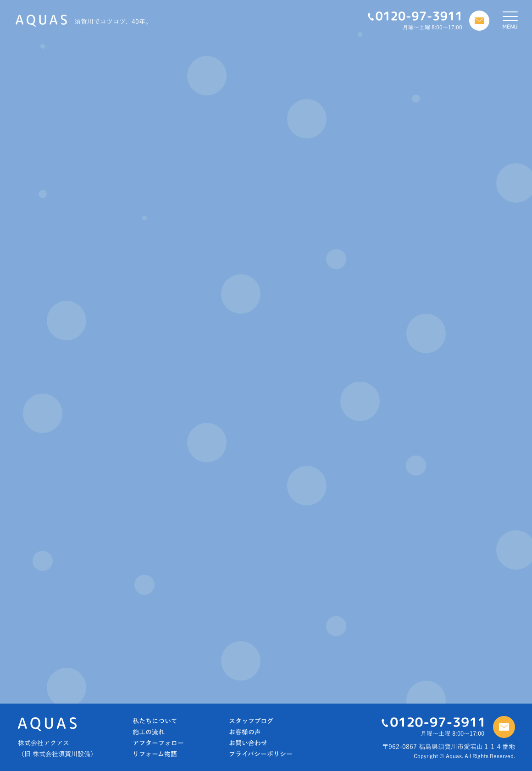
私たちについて (155, 721)
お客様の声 (245, 732)
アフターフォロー (158, 743)
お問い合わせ (248, 743)
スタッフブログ (251, 721)
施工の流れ (149, 732)
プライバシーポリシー (261, 754)
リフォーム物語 (155, 754)
